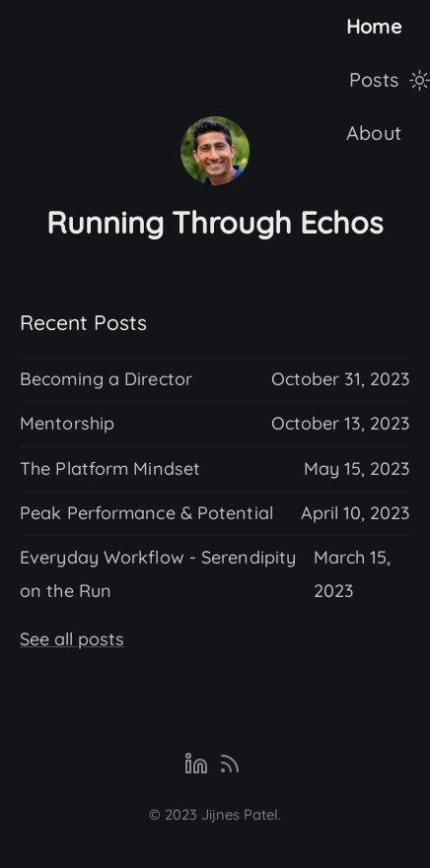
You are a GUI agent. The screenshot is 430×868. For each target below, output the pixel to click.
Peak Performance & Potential (146, 513)
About (374, 133)
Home (374, 26)
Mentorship (67, 423)
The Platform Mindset (110, 468)
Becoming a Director (106, 379)
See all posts (72, 639)
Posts (374, 79)
